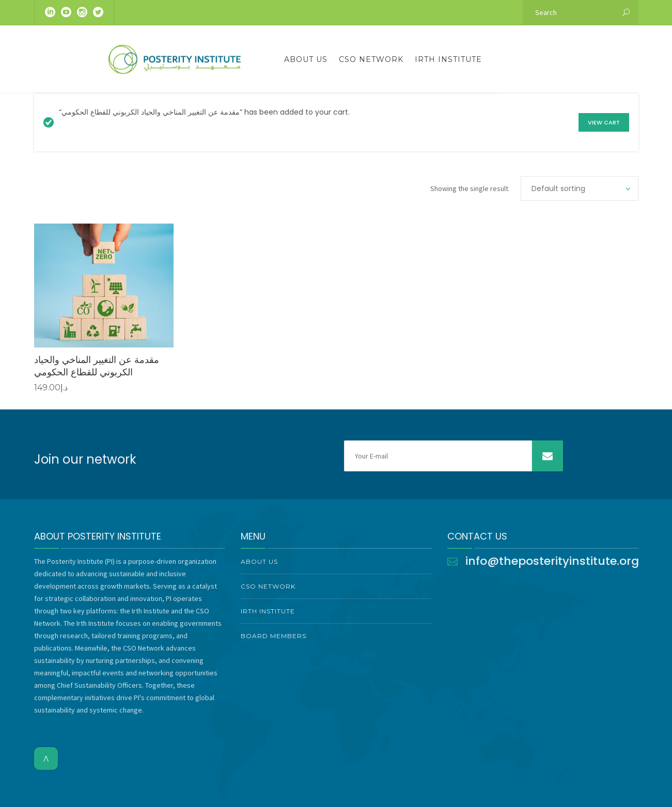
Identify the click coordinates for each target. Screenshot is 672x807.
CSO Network (371, 59)
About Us (306, 59)
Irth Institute (448, 59)
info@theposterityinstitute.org (552, 561)
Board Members (274, 636)
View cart (604, 122)
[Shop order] (580, 188)
